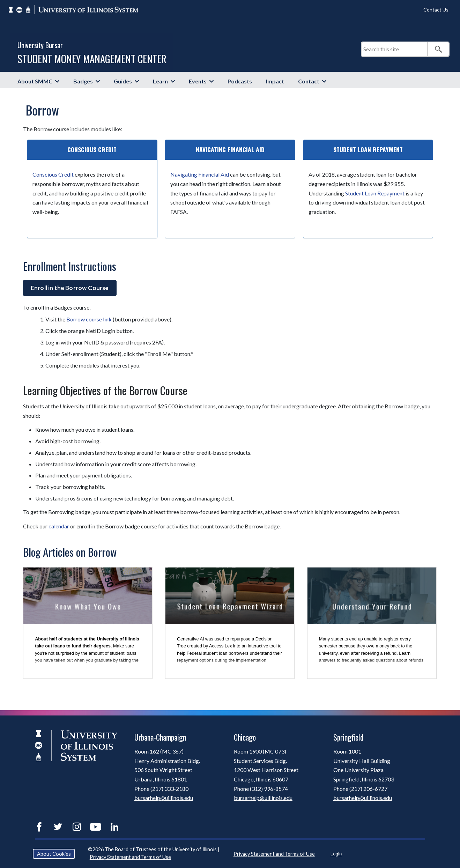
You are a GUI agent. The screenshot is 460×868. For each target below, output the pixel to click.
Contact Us (436, 10)
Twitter (58, 827)
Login (336, 854)
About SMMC (35, 81)
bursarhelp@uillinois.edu (164, 798)
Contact (309, 81)
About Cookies (54, 854)
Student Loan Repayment (375, 193)
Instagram (77, 827)
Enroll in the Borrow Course (70, 288)
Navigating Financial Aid (200, 174)
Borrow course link (89, 319)
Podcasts (240, 81)
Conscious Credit (53, 174)
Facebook (39, 827)
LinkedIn (114, 827)
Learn (160, 81)
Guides (123, 81)
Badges (83, 81)
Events (198, 81)
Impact (275, 81)
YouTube (96, 827)
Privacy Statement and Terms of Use (130, 857)
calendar (59, 526)
